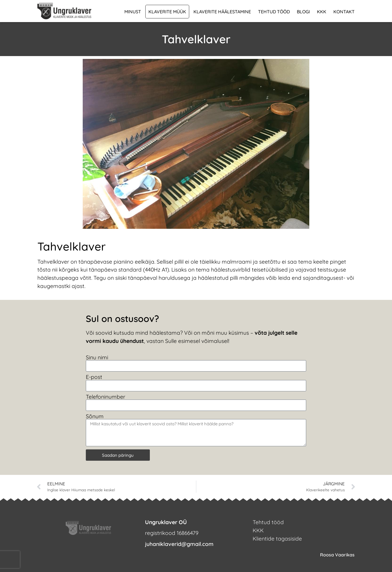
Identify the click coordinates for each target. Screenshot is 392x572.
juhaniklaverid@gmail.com (179, 544)
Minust (133, 12)
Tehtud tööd (274, 12)
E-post (94, 377)
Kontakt (344, 12)
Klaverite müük (167, 12)
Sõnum (95, 416)
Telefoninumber (106, 397)
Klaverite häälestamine (222, 12)
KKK (322, 12)
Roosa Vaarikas (337, 555)
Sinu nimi (97, 357)
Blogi (303, 12)
